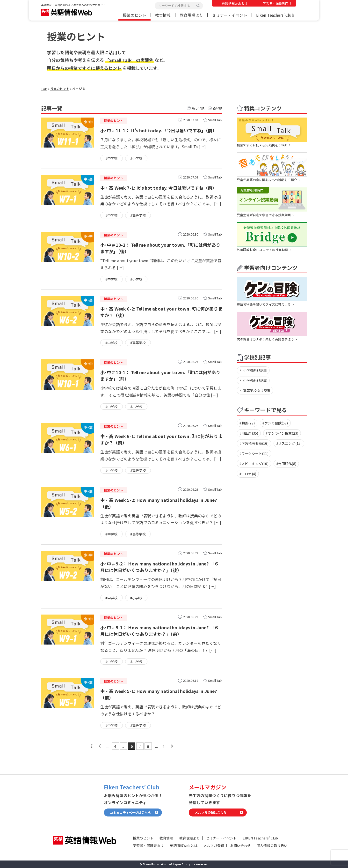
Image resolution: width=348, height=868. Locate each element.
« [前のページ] (99, 746)
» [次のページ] (165, 746)
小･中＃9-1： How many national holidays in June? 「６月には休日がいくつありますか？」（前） (159, 631)
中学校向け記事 (255, 380)
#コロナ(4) (248, 474)
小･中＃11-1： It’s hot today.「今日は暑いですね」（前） (159, 130)
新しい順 (198, 108)
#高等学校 (138, 215)
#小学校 (136, 158)
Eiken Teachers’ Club (275, 15)
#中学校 (112, 158)
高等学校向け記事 (257, 391)
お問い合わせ (240, 846)
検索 (198, 6)
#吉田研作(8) (286, 464)
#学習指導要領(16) (254, 443)
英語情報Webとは (235, 3)
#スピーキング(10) (254, 464)
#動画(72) (247, 423)
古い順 (218, 108)
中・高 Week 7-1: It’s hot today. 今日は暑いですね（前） (158, 188)
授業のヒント (134, 15)
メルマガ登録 (214, 846)
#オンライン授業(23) (282, 433)
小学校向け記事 (255, 370)
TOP (44, 89)
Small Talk (215, 120)
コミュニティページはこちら (130, 812)
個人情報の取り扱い (272, 846)
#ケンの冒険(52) (275, 423)
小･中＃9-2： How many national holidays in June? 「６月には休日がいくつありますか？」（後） (159, 567)
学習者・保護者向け (277, 3)
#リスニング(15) (289, 443)
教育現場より (192, 15)
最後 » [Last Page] (173, 746)
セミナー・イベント (229, 15)
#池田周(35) (249, 433)
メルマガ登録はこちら (211, 812)
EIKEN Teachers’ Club (260, 838)
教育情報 (163, 15)
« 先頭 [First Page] (91, 746)
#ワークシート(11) (254, 453)
